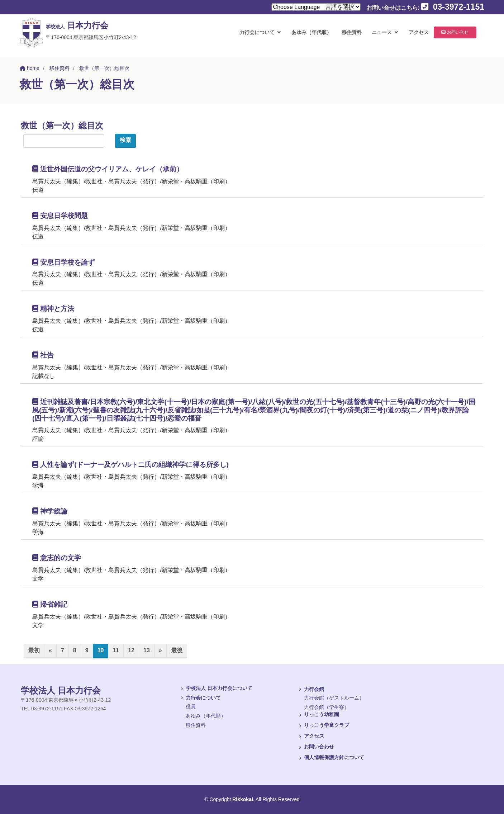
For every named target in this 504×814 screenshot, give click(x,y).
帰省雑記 (50, 604)
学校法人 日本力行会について (215, 689)
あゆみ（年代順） (309, 36)
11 (116, 650)
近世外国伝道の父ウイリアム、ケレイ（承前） (108, 169)
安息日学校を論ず (63, 262)
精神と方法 (53, 309)
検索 (125, 140)
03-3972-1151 (453, 7)
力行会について (254, 36)
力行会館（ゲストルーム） (334, 698)
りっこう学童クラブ (323, 726)
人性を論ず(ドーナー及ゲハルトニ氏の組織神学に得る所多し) (130, 465)
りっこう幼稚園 (318, 715)
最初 (34, 650)
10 (103, 650)
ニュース (379, 36)
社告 (43, 355)
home (30, 68)
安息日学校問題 (60, 216)
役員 (191, 706)
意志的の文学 (57, 558)
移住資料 (349, 36)
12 (131, 650)
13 (147, 650)
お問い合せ (460, 36)
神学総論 (50, 511)
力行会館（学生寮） (327, 707)
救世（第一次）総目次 (104, 68)
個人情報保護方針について (331, 758)
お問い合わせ (315, 747)
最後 (177, 650)
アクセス (416, 36)
